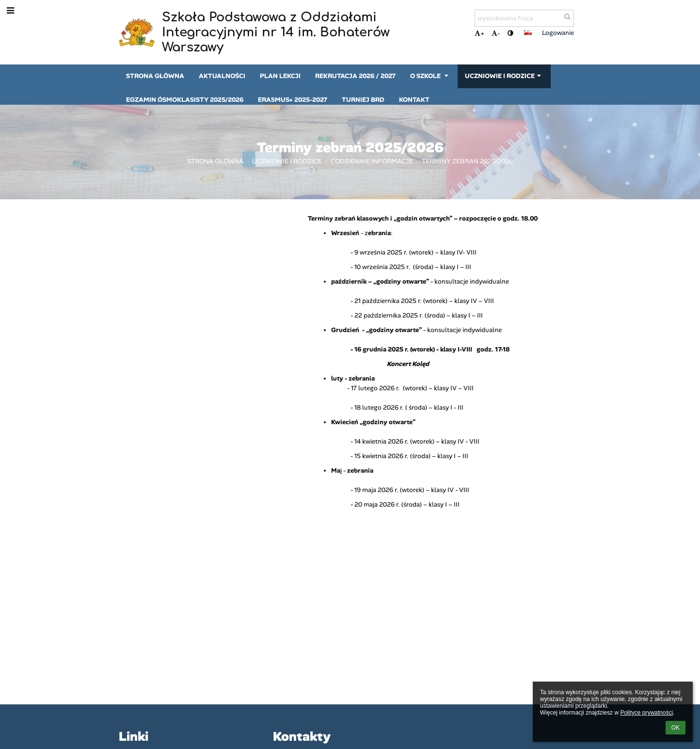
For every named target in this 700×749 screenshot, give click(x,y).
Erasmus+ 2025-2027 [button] (293, 100)
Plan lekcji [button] (280, 76)
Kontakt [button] (414, 100)
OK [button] (676, 728)
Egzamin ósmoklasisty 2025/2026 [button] (185, 100)
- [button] (496, 33)
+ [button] (479, 33)
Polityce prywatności (646, 713)
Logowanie (558, 33)
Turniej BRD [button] (363, 100)
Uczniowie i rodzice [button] (504, 76)
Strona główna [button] (155, 76)
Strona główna (215, 161)
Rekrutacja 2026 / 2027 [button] (355, 76)
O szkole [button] (430, 76)
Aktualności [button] (222, 76)
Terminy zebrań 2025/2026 (467, 161)
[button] (528, 32)
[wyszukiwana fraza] (524, 18)
